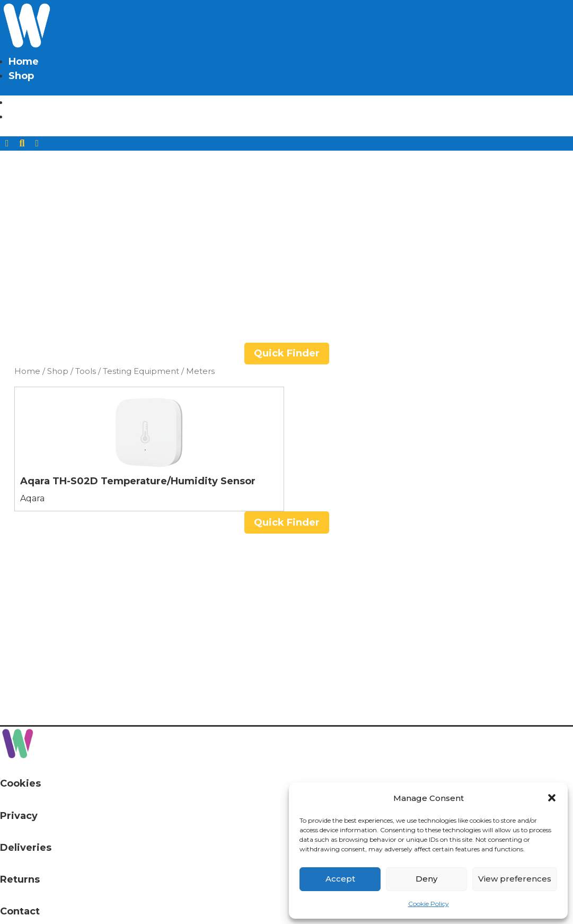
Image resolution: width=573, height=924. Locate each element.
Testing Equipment (141, 371)
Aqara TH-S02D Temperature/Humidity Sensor (138, 481)
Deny (426, 879)
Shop (21, 76)
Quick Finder (287, 353)
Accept (340, 879)
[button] (552, 798)
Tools (86, 371)
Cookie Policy (429, 904)
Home (24, 62)
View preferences (515, 879)
